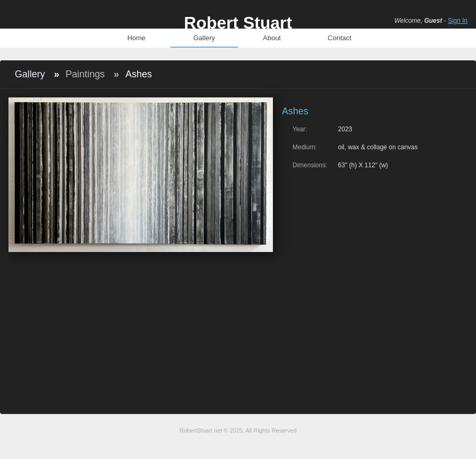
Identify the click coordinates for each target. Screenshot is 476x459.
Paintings (85, 74)
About (272, 38)
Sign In (458, 21)
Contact (340, 38)
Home (137, 38)
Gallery (204, 38)
